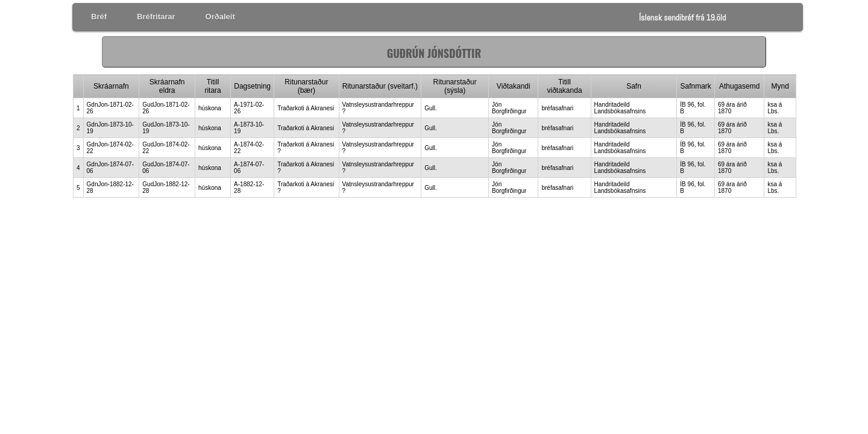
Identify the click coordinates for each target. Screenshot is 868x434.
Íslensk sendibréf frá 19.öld (682, 17)
